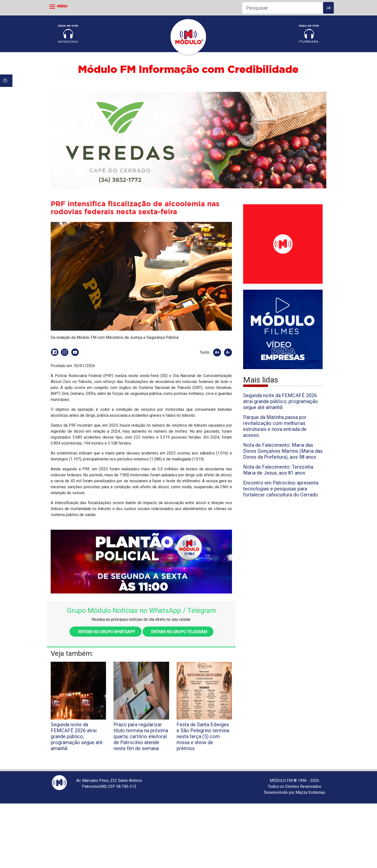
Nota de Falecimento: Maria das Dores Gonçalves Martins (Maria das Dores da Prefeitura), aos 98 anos (283, 451)
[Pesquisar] (283, 8)
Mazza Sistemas (310, 792)
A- (228, 352)
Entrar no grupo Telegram (178, 632)
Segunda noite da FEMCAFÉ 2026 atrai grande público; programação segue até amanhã (281, 401)
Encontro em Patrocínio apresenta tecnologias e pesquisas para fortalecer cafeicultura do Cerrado (281, 489)
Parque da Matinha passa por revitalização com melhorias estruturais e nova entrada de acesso (275, 426)
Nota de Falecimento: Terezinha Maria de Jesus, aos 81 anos (278, 470)
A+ (217, 352)
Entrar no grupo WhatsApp (106, 632)
